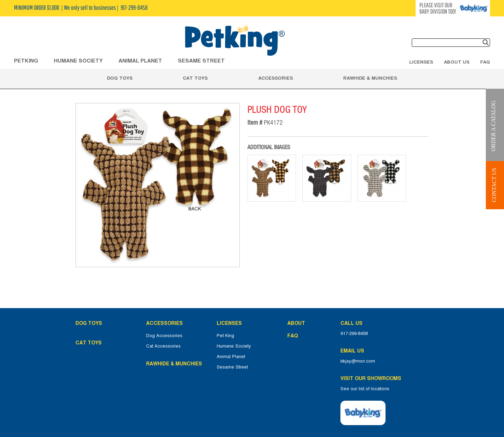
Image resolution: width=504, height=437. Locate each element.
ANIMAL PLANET (140, 61)
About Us (457, 62)
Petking (26, 61)
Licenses (421, 62)
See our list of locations (365, 389)
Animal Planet (231, 357)
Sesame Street (201, 61)
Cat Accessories (163, 346)
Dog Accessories (164, 336)
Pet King (225, 336)
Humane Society (234, 346)
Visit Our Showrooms (372, 378)
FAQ (485, 62)
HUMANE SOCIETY (78, 61)
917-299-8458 (354, 334)
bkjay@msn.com (358, 361)
